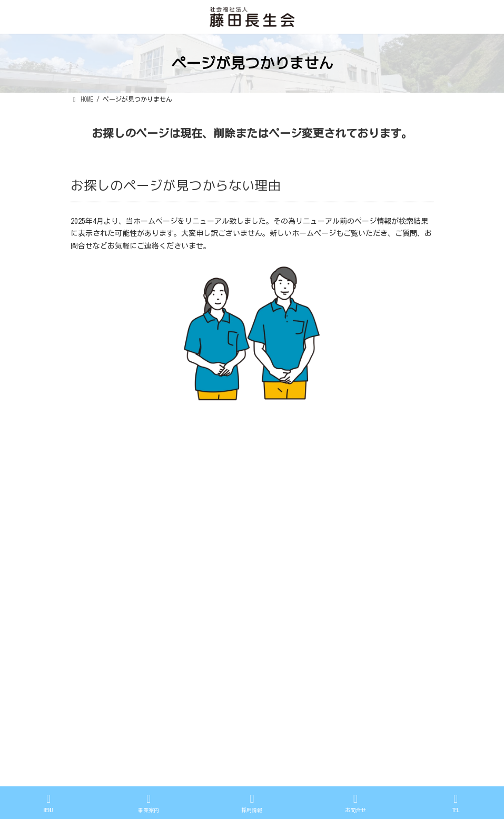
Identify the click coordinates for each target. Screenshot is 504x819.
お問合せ (279, 584)
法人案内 (279, 537)
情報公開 (93, 448)
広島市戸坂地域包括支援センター (314, 599)
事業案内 (279, 552)
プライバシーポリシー (219, 448)
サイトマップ (146, 448)
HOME (273, 521)
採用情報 (279, 568)
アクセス (279, 615)
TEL (456, 803)
